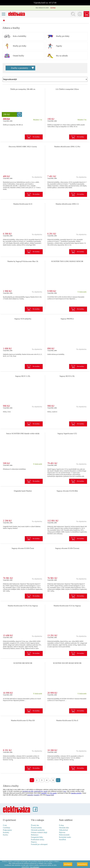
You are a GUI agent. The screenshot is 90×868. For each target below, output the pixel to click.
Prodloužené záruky (38, 840)
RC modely (54, 793)
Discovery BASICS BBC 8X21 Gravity (23, 147)
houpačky (37, 795)
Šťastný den (35, 825)
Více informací (34, 867)
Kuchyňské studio (65, 837)
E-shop (61, 825)
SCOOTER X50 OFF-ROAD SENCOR (67, 663)
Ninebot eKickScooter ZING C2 (67, 204)
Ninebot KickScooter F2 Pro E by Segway (23, 606)
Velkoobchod (63, 830)
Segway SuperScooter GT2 (67, 434)
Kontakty (6, 832)
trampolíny (30, 795)
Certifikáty (7, 828)
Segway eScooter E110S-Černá (23, 548)
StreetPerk (62, 840)
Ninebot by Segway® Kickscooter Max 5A (23, 261)
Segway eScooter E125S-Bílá (67, 491)
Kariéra (5, 835)
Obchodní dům (64, 828)
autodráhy (44, 793)
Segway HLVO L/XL (67, 376)
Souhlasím (68, 864)
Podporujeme (7, 830)
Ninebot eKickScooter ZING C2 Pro (67, 147)
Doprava (34, 842)
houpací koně (50, 795)
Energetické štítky (37, 837)
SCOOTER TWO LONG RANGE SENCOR (67, 261)
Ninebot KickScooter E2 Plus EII (23, 720)
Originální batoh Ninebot (23, 491)
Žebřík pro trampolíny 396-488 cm (23, 89)
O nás (5, 825)
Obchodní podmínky (38, 830)
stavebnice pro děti (28, 791)
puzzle (45, 791)
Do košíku (36, 137)
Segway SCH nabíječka (23, 319)
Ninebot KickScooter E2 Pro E (67, 720)
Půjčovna (62, 832)
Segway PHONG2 (67, 319)
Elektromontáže (64, 835)
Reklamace (35, 835)
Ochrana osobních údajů (39, 832)
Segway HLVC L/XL (23, 376)
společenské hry (38, 791)
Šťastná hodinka (36, 828)
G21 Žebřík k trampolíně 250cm (67, 89)
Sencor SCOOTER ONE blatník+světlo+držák (23, 434)
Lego (65, 791)
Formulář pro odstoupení (39, 844)
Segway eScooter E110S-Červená (67, 548)
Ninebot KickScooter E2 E (23, 204)
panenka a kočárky (76, 793)
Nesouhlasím (82, 864)
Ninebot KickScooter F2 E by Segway (67, 606)
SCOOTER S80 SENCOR (23, 663)
